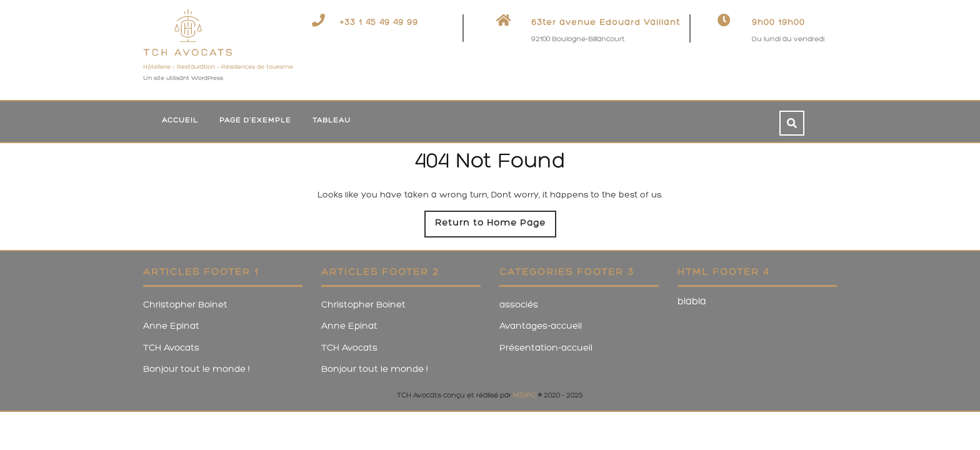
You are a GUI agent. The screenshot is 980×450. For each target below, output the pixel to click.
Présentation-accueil (546, 348)
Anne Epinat (171, 327)
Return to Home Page (496, 227)
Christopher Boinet (185, 305)
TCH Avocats (171, 348)
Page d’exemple (255, 121)
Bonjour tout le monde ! (197, 370)
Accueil (180, 121)
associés (519, 305)
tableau (332, 121)
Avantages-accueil (541, 327)
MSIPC (525, 396)
